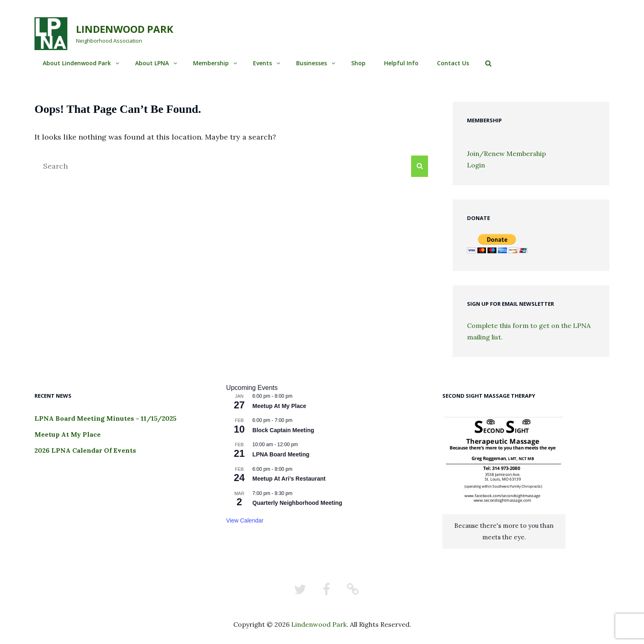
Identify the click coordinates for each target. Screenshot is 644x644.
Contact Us (453, 63)
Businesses (316, 63)
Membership (216, 63)
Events (267, 63)
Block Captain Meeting (283, 430)
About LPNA (157, 63)
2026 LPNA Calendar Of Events (85, 450)
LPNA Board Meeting (281, 454)
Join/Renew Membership (506, 154)
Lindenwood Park (125, 29)
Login (476, 165)
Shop (358, 63)
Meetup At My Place (68, 434)
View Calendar (245, 520)
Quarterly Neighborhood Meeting (298, 503)
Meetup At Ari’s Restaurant (289, 479)
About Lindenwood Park (82, 63)
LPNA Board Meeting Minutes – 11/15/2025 (106, 418)
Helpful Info (401, 63)
